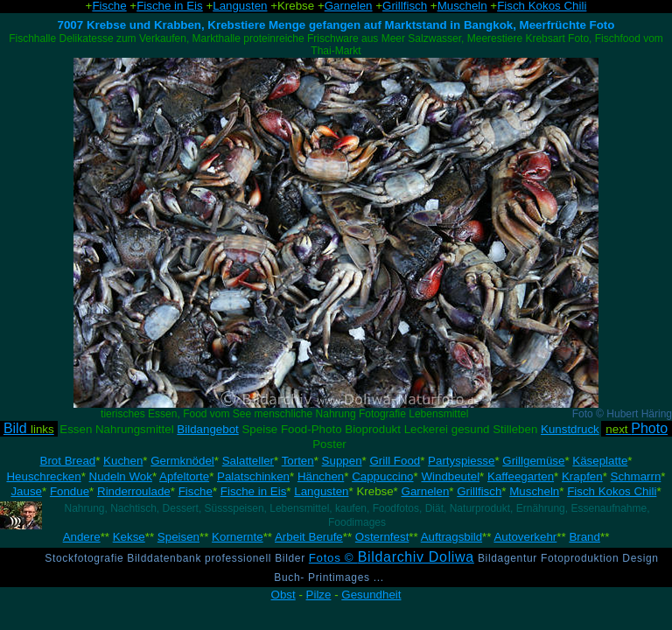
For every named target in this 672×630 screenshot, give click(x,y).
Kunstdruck (570, 429)
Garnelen (426, 491)
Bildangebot (207, 429)
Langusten (321, 491)
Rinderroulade (134, 491)
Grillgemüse (533, 461)
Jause (26, 491)
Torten (298, 461)
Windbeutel (450, 476)
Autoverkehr (525, 537)
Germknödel (182, 461)
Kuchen (123, 461)
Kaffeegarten (521, 476)
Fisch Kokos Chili (612, 491)
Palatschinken (253, 476)
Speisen (178, 537)
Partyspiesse (461, 461)
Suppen (342, 461)
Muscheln (534, 491)
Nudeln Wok (121, 476)
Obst (283, 595)
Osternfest (382, 537)
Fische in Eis (254, 491)
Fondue (70, 491)
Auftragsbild (451, 537)
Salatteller (248, 461)
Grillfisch (479, 491)
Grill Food (395, 461)
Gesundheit (371, 595)
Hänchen (321, 476)
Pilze (319, 595)
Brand (584, 537)
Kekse (129, 537)
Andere (82, 537)
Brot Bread (68, 461)
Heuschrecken (43, 476)
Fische (196, 491)
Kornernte (238, 537)
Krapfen (582, 476)
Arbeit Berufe (309, 537)
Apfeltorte (184, 476)
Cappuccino (382, 476)
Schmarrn (636, 476)
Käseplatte (600, 461)
